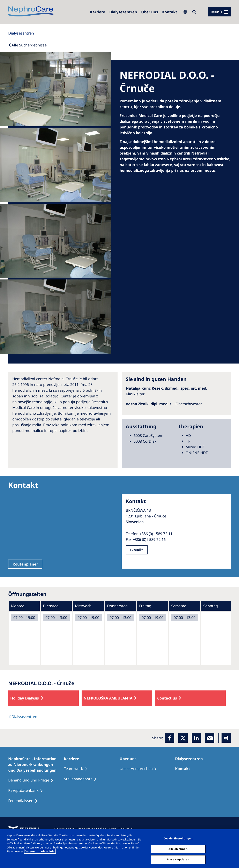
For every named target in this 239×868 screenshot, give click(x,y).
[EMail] (210, 738)
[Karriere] (98, 12)
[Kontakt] (170, 12)
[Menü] (219, 12)
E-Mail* (137, 550)
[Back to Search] (27, 45)
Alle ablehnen (178, 849)
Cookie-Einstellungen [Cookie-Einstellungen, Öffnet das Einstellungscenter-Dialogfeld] (178, 838)
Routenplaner (25, 564)
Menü (217, 12)
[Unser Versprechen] (140, 769)
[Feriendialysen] (25, 801)
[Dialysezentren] (123, 12)
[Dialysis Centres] (21, 33)
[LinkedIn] (196, 738)
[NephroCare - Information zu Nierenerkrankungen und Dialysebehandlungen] (36, 764)
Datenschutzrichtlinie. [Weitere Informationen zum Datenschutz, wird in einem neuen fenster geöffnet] (40, 851)
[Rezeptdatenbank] (27, 791)
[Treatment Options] (77, 769)
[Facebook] (170, 738)
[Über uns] (150, 12)
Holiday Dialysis (25, 698)
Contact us (167, 698)
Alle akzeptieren (178, 859)
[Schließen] (232, 848)
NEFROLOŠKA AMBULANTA (108, 698)
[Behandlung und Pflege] (33, 780)
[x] (183, 738)
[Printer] (226, 738)
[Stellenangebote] (82, 779)
